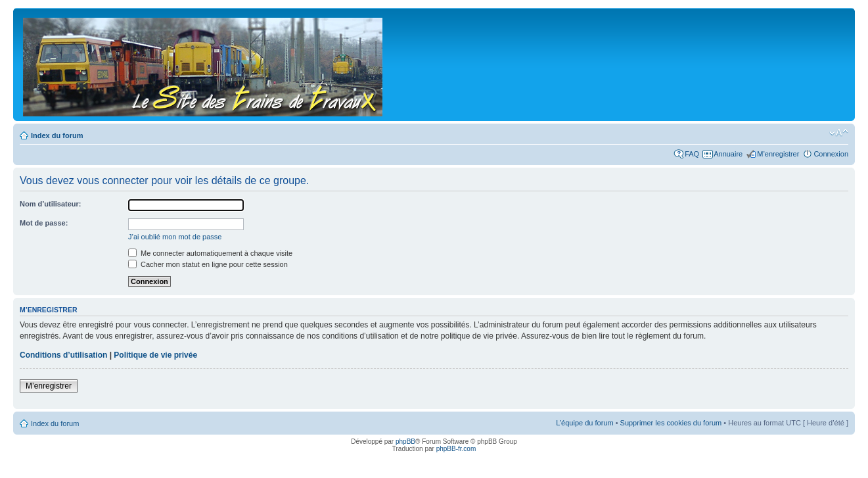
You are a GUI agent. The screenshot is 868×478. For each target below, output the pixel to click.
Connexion (831, 154)
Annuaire (728, 154)
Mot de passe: (44, 223)
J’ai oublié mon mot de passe (175, 237)
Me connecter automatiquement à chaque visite (210, 253)
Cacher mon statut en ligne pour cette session (208, 264)
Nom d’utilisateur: (51, 204)
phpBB (405, 442)
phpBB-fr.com (456, 449)
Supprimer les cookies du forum (671, 423)
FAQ (692, 154)
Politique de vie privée (155, 355)
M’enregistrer (778, 154)
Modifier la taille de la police (839, 133)
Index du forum (57, 135)
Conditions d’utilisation (63, 355)
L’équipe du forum (584, 423)
